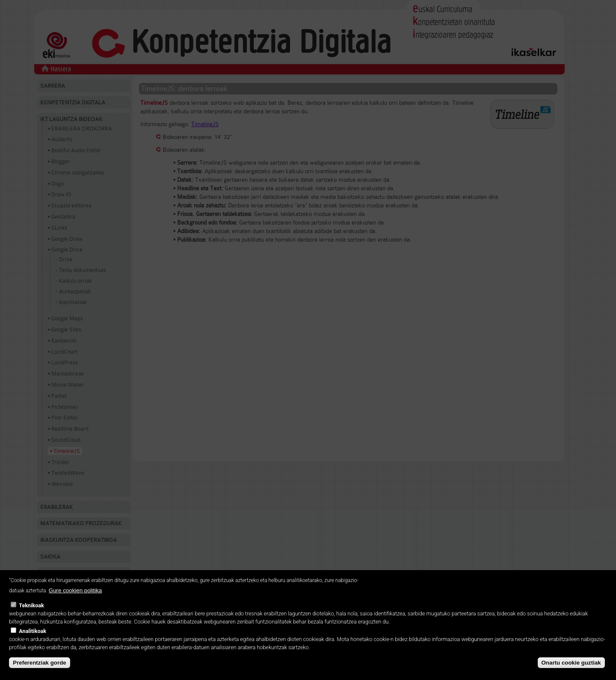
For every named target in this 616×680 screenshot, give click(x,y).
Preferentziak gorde (39, 663)
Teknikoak (31, 605)
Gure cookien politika (75, 590)
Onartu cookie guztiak (571, 663)
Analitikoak (33, 631)
